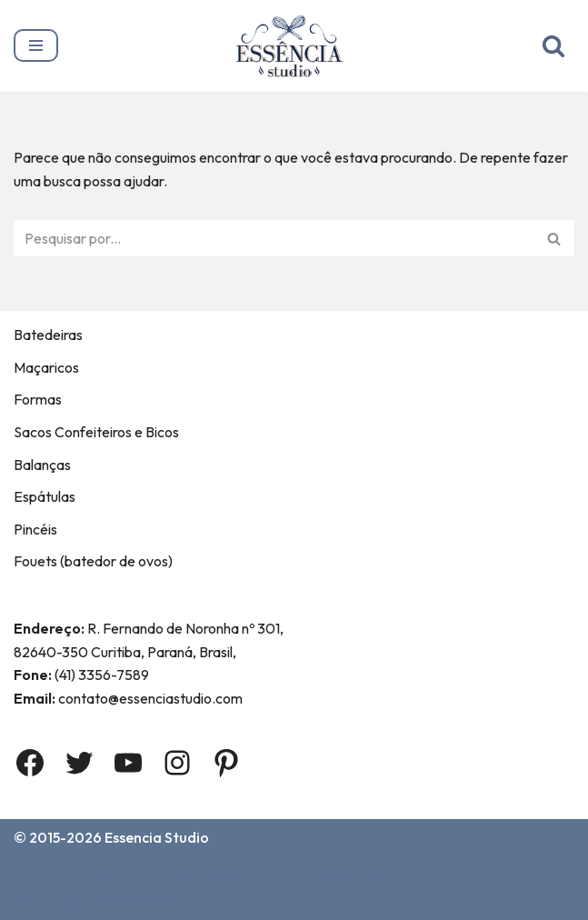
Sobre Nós (116, 876)
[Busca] (553, 45)
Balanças (42, 465)
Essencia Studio (157, 837)
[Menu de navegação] (36, 45)
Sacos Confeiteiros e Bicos (96, 432)
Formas (38, 399)
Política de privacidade (95, 901)
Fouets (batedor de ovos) (93, 561)
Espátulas (45, 496)
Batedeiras (48, 335)
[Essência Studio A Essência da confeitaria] (294, 46)
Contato (204, 876)
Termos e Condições (326, 876)
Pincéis (35, 529)
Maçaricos (46, 367)
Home (37, 876)
